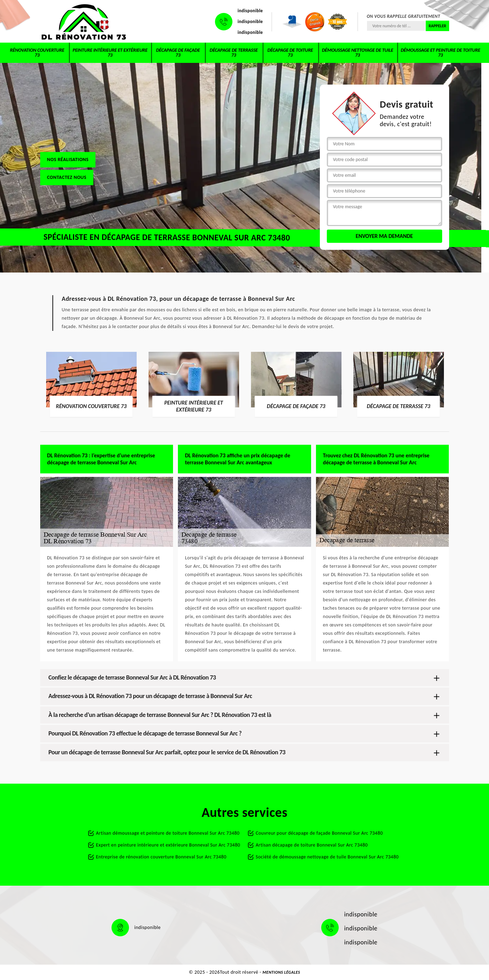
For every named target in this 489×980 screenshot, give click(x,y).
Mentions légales (281, 972)
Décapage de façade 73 (178, 53)
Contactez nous (67, 177)
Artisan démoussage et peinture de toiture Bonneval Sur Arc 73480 (168, 833)
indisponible (250, 11)
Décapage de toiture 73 (290, 53)
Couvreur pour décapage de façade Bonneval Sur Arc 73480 (319, 833)
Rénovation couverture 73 (37, 53)
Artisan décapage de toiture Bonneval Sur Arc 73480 (312, 845)
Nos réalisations (68, 159)
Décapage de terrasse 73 (234, 53)
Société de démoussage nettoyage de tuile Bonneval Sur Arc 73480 (327, 857)
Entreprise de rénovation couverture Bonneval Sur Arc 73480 (161, 857)
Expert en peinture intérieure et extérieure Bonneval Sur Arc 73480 (168, 845)
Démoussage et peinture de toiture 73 (440, 53)
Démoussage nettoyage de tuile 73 (358, 53)
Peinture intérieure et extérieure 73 (110, 53)
